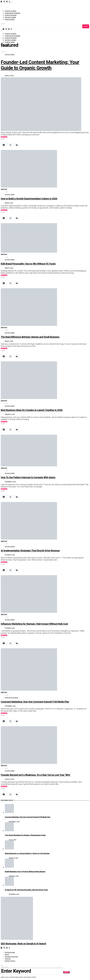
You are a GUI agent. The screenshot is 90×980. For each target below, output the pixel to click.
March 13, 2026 (9, 75)
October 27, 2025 (10, 555)
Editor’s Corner (10, 17)
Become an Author (11, 957)
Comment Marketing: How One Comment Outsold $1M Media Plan (35, 702)
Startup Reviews (11, 15)
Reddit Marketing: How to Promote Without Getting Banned (25, 872)
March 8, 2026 (9, 203)
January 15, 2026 (10, 414)
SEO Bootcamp (10, 952)
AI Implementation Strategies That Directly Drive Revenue (30, 551)
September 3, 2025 (10, 706)
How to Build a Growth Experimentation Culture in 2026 (29, 199)
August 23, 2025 (13, 858)
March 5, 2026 (9, 268)
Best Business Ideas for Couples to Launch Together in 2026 (32, 410)
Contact (8, 959)
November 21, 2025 (10, 482)
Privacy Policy (10, 961)
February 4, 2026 (14, 876)
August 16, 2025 (9, 779)
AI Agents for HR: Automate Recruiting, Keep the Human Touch (26, 890)
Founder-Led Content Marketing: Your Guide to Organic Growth (40, 65)
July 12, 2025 (13, 840)
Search (3, 24)
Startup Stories (11, 11)
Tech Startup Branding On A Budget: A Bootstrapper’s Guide (25, 835)
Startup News (10, 20)
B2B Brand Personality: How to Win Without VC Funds (28, 264)
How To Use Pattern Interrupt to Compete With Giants (28, 477)
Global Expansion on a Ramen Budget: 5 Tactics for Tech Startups (27, 853)
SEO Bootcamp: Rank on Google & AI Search (24, 944)
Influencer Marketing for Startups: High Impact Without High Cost (34, 624)
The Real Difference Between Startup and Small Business (30, 337)
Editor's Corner (10, 55)
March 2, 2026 (9, 341)
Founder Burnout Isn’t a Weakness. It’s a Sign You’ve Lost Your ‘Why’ (36, 775)
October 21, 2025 (10, 628)
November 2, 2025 (14, 894)
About (7, 955)
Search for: (4, 967)
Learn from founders (13, 13)
